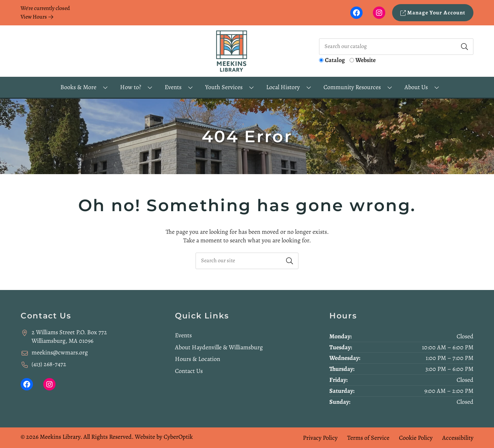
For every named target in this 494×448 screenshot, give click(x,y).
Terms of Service (368, 438)
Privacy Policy (320, 438)
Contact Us (189, 371)
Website (366, 60)
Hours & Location (198, 359)
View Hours (37, 17)
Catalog (335, 60)
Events (183, 335)
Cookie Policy (416, 438)
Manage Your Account (433, 13)
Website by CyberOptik (164, 437)
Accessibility (458, 438)
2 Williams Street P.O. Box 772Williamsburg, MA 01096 (69, 336)
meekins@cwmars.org (60, 352)
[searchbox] (247, 261)
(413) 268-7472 (49, 364)
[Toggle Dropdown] (105, 87)
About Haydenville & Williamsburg (219, 347)
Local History (283, 87)
